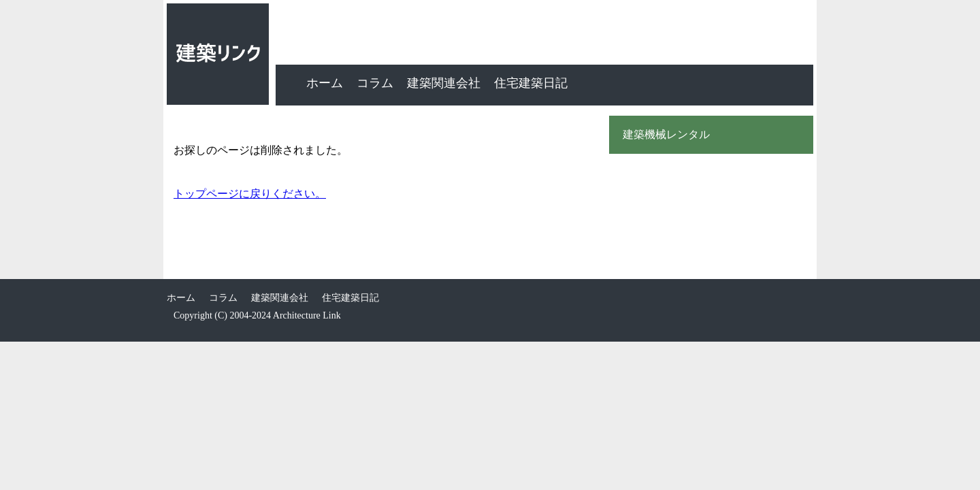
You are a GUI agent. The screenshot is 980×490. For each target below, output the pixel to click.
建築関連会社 (444, 83)
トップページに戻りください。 (250, 194)
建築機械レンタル (666, 135)
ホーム (325, 83)
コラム (375, 83)
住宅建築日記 (531, 83)
